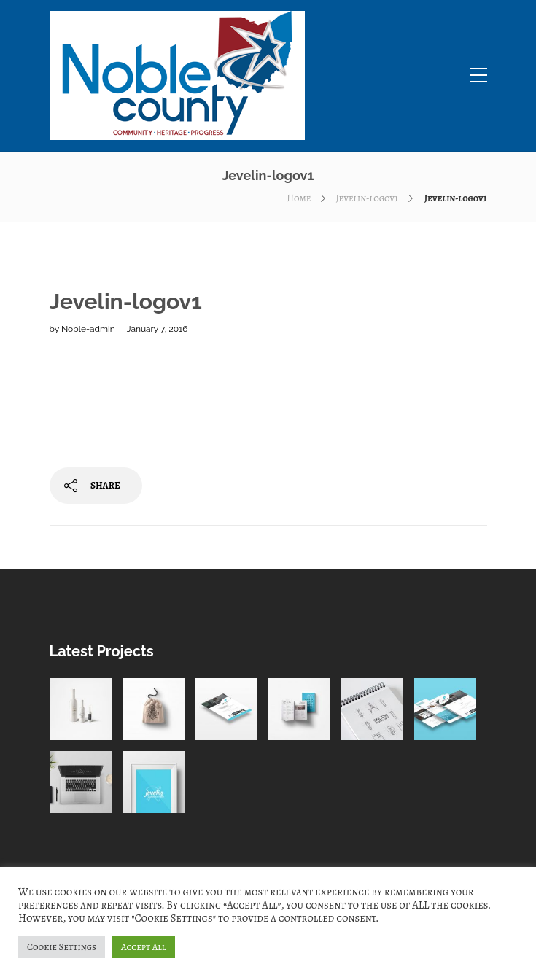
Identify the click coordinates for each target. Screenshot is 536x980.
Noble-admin (89, 329)
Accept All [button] (144, 947)
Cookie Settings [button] (62, 947)
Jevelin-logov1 (366, 198)
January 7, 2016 (158, 329)
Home (299, 198)
